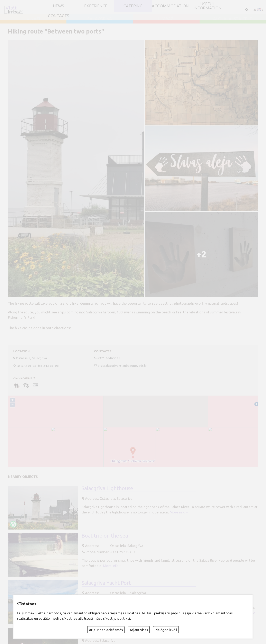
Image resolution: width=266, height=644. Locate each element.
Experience (96, 6)
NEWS (58, 6)
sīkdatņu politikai (117, 618)
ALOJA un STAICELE (233, 19)
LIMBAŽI (166, 19)
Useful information (208, 6)
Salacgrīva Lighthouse (107, 488)
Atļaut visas (139, 630)
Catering (133, 6)
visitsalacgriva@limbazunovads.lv (122, 366)
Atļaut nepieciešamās (106, 630)
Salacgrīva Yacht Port (106, 583)
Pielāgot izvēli (166, 630)
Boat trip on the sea (105, 536)
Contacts (58, 16)
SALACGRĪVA (100, 19)
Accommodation (170, 6)
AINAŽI (33, 19)
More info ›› (179, 512)
